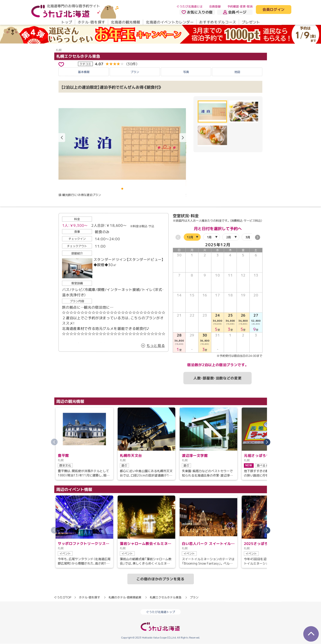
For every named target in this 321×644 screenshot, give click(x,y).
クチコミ (85, 64)
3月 (248, 237)
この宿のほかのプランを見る (160, 579)
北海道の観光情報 (125, 22)
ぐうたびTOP (63, 597)
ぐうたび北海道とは (190, 6)
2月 (228, 237)
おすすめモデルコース (218, 22)
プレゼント (251, 22)
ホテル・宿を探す (91, 22)
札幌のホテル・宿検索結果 (125, 597)
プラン (135, 72)
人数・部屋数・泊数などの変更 (217, 378)
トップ (66, 22)
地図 (237, 72)
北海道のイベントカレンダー (170, 22)
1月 (209, 237)
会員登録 (215, 6)
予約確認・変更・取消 (240, 6)
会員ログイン (274, 10)
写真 (186, 72)
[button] (183, 138)
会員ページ (235, 12)
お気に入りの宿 (197, 12)
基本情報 (84, 72)
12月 (190, 237)
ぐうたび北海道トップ (161, 612)
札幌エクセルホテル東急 (78, 56)
